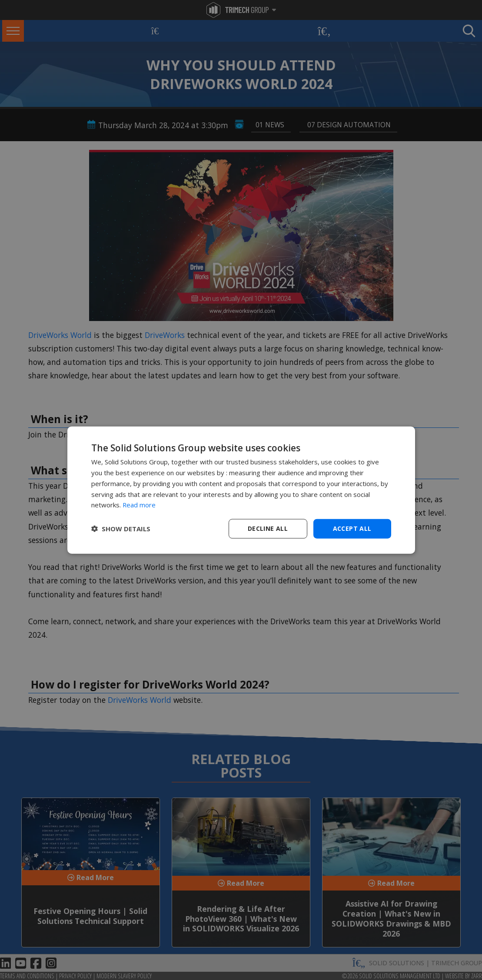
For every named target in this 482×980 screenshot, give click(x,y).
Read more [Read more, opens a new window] (139, 505)
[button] (121, 529)
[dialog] (241, 490)
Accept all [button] (352, 528)
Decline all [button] (268, 528)
